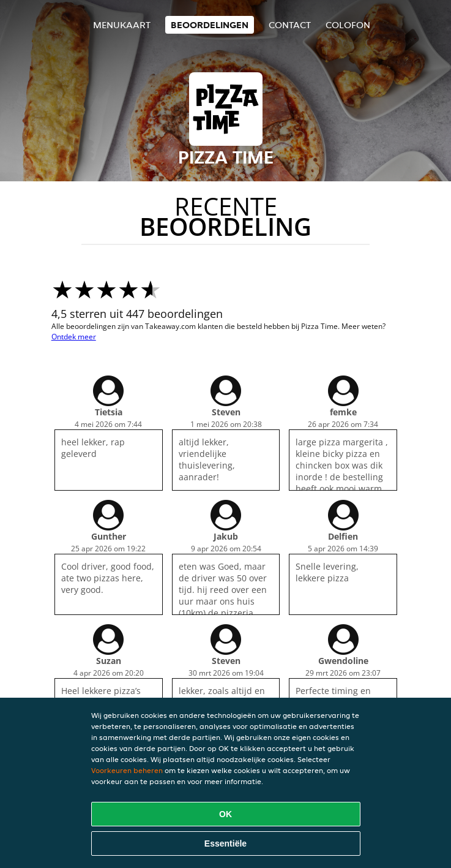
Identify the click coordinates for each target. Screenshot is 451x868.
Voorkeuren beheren (127, 770)
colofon (348, 25)
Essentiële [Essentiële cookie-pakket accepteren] (225, 843)
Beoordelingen (210, 25)
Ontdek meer (74, 337)
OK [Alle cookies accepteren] (225, 814)
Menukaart (122, 25)
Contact (290, 25)
